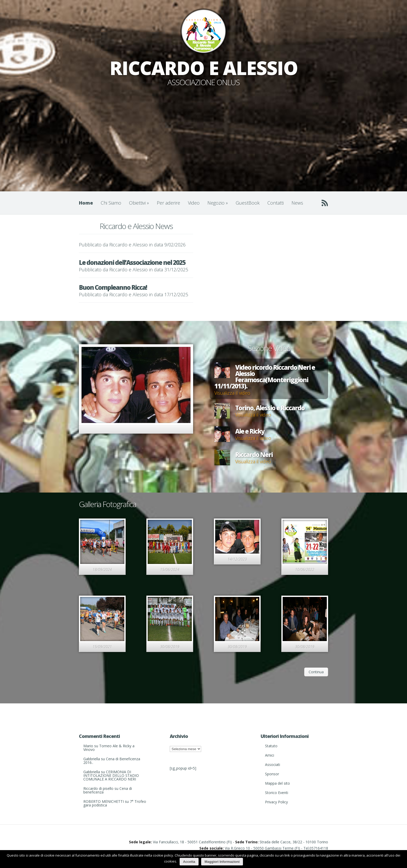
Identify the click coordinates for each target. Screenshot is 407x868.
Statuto (271, 746)
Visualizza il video (232, 393)
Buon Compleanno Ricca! (113, 287)
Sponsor (272, 774)
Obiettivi (139, 203)
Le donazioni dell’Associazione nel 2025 (132, 262)
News (297, 203)
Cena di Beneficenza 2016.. (112, 761)
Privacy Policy (276, 802)
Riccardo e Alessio (128, 245)
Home (86, 203)
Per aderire (168, 203)
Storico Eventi (277, 793)
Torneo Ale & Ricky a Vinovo (109, 748)
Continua (316, 672)
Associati (273, 765)
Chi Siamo (111, 203)
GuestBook (248, 203)
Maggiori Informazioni (222, 862)
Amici (270, 755)
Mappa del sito (277, 783)
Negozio (218, 203)
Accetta (189, 862)
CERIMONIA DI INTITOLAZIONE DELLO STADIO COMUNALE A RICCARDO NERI (111, 775)
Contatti (276, 203)
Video (194, 203)
